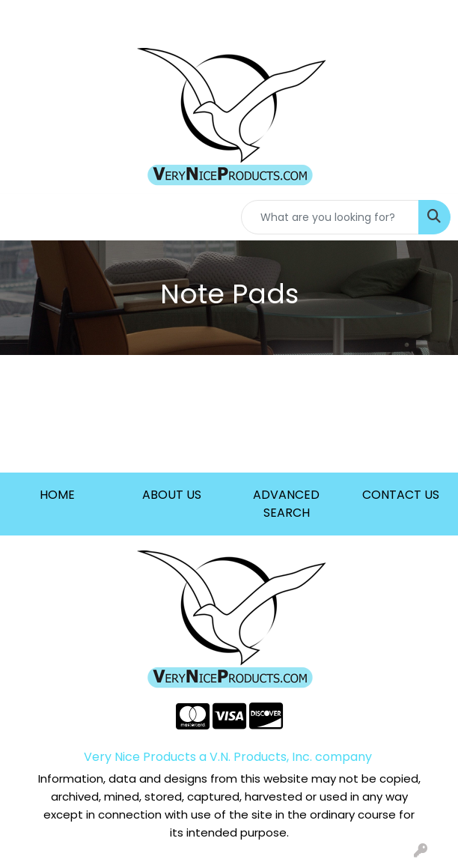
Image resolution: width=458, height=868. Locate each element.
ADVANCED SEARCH (286, 504)
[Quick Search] (330, 217)
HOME (57, 495)
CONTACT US (401, 495)
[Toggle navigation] (23, 217)
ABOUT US (172, 495)
